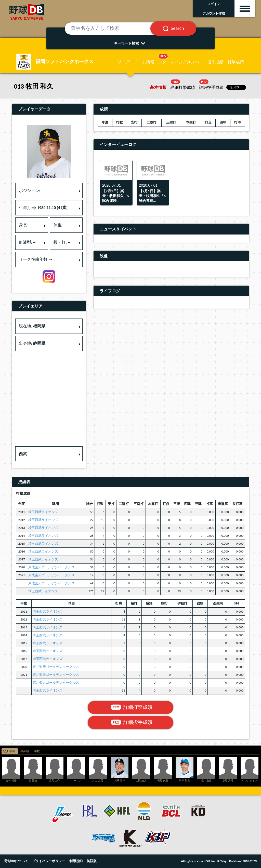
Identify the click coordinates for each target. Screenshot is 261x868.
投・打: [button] (62, 242)
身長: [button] (25, 225)
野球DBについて (16, 861)
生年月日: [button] (43, 208)
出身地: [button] (32, 343)
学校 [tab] (37, 751)
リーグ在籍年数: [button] (35, 259)
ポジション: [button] (30, 191)
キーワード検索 (131, 43)
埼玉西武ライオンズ (43, 512)
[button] (49, 454)
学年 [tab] (12, 751)
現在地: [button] (32, 326)
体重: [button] (60, 225)
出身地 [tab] (25, 751)
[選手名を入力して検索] (114, 29)
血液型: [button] (27, 242)
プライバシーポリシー (49, 861)
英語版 (92, 861)
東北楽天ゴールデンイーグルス (51, 567)
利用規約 (76, 861)
